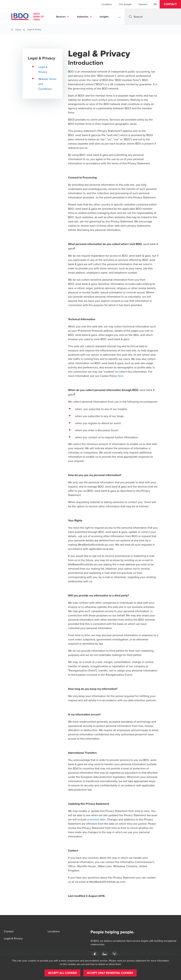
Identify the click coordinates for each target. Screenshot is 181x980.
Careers (143, 4)
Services (61, 17)
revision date (97, 819)
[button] (170, 4)
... (120, 17)
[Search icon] (130, 17)
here (120, 376)
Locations (107, 4)
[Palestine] (95, 955)
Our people (125, 4)
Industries (83, 17)
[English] (155, 4)
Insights (104, 17)
